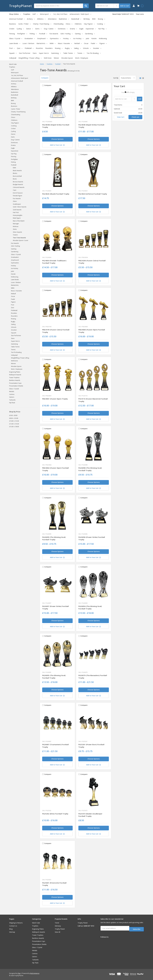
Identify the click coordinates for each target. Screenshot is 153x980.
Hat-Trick (16, 212)
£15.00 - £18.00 (14, 427)
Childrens (78, 24)
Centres (12, 394)
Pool (12, 48)
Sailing (77, 48)
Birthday (87, 19)
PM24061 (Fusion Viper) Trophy (55, 399)
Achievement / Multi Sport (80, 14)
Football (43, 34)
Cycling (20, 29)
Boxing (101, 19)
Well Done (48, 58)
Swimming (56, 53)
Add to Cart (125, 6)
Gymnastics (55, 38)
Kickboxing (103, 38)
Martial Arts (42, 43)
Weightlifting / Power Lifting (30, 58)
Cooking (101, 24)
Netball (78, 43)
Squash (13, 53)
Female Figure (17, 196)
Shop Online (15, 14)
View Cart (121, 117)
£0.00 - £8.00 (13, 415)
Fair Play (102, 29)
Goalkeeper (17, 204)
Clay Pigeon (89, 24)
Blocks (15, 173)
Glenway (58, 926)
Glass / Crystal (16, 38)
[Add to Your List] (57, 145)
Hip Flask (12, 403)
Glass (15, 201)
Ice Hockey (78, 38)
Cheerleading (59, 24)
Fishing (33, 34)
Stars (35, 53)
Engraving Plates (15, 372)
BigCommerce (35, 973)
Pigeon (103, 43)
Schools (87, 48)
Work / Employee (82, 58)
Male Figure (17, 218)
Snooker (97, 48)
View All (57, 932)
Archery (31, 19)
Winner (56, 58)
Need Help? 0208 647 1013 (123, 14)
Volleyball (13, 58)
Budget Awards (18, 184)
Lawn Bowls (15, 43)
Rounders (49, 48)
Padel (94, 43)
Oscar (86, 43)
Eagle (81, 29)
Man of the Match (19, 221)
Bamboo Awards (15, 380)
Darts (38, 29)
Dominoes (63, 29)
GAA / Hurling (67, 34)
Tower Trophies (14, 377)
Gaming (79, 34)
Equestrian (91, 29)
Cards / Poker (24, 24)
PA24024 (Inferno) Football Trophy (93, 194)
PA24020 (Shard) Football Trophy (56, 194)
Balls (14, 168)
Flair (19, 973)
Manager (16, 224)
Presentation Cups (15, 383)
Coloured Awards (19, 187)
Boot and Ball (17, 176)
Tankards (12, 400)
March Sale (13, 64)
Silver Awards (17, 232)
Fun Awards (54, 34)
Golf (35, 14)
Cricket (12, 29)
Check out (135, 117)
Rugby (68, 48)
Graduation (30, 38)
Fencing (12, 34)
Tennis (81, 53)
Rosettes (39, 48)
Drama (73, 29)
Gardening (90, 34)
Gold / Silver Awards (20, 207)
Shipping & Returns (16, 923)
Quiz (20, 48)
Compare (45, 78)
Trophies (27, 14)
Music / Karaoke (65, 43)
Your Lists (140, 14)
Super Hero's (44, 53)
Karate (94, 38)
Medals (12, 391)
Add (140, 99)
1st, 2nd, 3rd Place (60, 14)
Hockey (67, 38)
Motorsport (45, 14)
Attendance (52, 19)
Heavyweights (18, 215)
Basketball (76, 19)
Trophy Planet (60, 929)
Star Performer (25, 53)
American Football (17, 19)
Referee (16, 226)
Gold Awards (17, 210)
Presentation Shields (16, 386)
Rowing (59, 48)
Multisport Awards (15, 375)
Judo (87, 38)
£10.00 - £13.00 (14, 421)
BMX (94, 19)
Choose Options (57, 139)
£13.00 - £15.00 (14, 424)
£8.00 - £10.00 (14, 418)
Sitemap (12, 932)
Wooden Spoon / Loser (21, 240)
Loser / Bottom (28, 43)
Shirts (15, 229)
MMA (53, 43)
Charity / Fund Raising (42, 24)
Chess (69, 24)
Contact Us (13, 926)
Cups (15, 190)
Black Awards (17, 170)
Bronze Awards (18, 182)
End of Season (18, 193)
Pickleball (29, 48)
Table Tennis (69, 53)
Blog (11, 929)
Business (13, 24)
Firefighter (22, 34)
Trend (57, 923)
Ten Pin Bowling (94, 53)
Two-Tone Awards (19, 238)
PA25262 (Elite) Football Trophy (55, 814)
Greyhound (42, 38)
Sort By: (116, 78)
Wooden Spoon (67, 58)
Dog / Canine (50, 29)
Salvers (12, 397)
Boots (15, 179)
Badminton (64, 19)
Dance (30, 29)
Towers (15, 235)
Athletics (41, 19)
